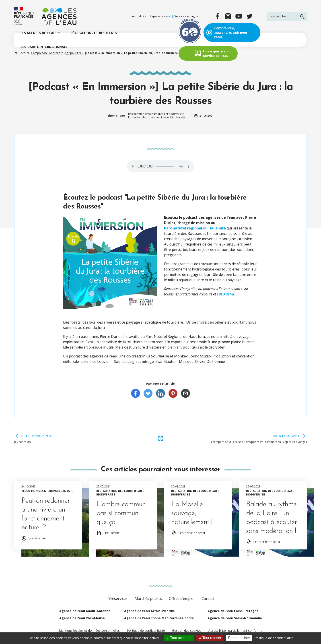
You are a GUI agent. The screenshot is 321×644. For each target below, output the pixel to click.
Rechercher (302, 17)
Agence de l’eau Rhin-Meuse (82, 618)
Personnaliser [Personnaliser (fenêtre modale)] (239, 638)
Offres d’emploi (182, 599)
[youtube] (239, 16)
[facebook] (217, 16)
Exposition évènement (190, 33)
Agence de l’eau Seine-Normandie (235, 618)
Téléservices (117, 599)
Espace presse (160, 16)
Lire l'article (112, 533)
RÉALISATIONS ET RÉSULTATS (94, 33)
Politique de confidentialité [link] (274, 638)
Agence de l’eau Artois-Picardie (149, 611)
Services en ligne (186, 16)
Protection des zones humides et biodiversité (157, 117)
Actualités (139, 16)
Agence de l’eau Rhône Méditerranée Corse (159, 618)
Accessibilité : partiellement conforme (235, 631)
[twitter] (249, 16)
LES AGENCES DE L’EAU (38, 33)
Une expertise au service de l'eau (217, 53)
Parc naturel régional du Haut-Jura (195, 228)
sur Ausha (225, 294)
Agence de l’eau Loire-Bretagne (233, 611)
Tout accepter (179, 638)
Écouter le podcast (192, 533)
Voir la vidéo (37, 538)
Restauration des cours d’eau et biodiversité (156, 114)
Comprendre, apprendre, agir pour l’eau (231, 32)
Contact (208, 599)
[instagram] (228, 16)
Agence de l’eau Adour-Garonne (85, 611)
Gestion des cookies (187, 631)
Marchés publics (148, 599)
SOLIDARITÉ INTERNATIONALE (44, 47)
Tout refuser (210, 638)
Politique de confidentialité (146, 631)
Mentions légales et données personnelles (89, 631)
